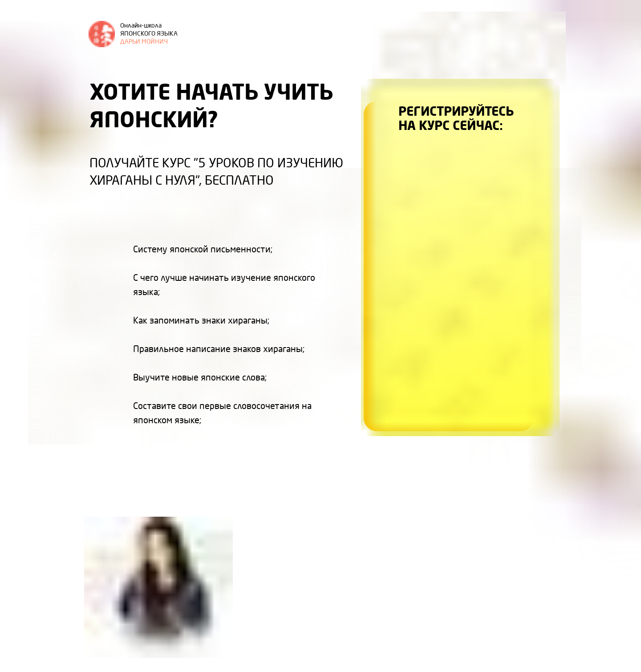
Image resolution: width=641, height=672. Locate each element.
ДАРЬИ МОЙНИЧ (149, 34)
